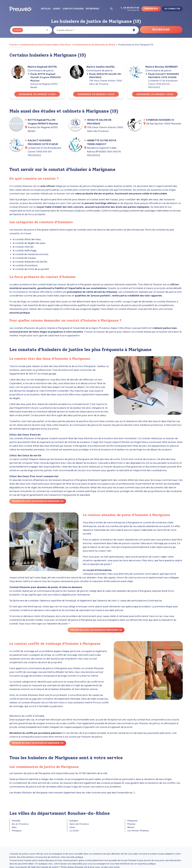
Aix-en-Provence (20, 824)
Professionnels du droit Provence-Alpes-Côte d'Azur (46, 45)
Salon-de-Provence (79, 824)
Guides (57, 9)
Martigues (17, 831)
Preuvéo (14, 45)
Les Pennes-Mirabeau (138, 831)
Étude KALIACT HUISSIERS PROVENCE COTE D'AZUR (162, 76)
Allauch (131, 827)
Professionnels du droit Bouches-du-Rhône (95, 45)
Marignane (132, 821)
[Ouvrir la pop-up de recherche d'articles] (112, 9)
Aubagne (74, 821)
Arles (14, 827)
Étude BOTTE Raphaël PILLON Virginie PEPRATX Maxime (44, 77)
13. (134, 793)
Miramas (131, 824)
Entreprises (93, 9)
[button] (31, 30)
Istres (72, 827)
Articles (46, 9)
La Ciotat (74, 831)
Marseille (16, 821)
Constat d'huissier (73, 9)
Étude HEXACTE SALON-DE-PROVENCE (104, 76)
